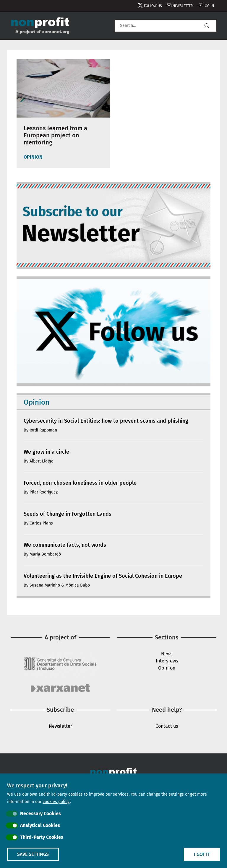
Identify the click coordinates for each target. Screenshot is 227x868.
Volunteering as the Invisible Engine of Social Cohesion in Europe (103, 576)
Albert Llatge (42, 461)
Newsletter (183, 6)
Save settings (33, 854)
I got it (202, 854)
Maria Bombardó (45, 554)
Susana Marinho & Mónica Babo (60, 585)
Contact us (167, 726)
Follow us (153, 6)
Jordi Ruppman (43, 430)
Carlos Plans (41, 523)
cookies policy (56, 802)
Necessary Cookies (40, 814)
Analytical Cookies (40, 825)
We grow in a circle (46, 452)
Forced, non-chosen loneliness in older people (80, 483)
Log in (209, 6)
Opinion (167, 668)
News (167, 654)
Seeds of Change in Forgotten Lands (68, 514)
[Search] (166, 26)
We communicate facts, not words (65, 545)
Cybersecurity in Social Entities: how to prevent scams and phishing (106, 421)
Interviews (167, 661)
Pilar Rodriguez (44, 492)
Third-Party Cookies (42, 837)
